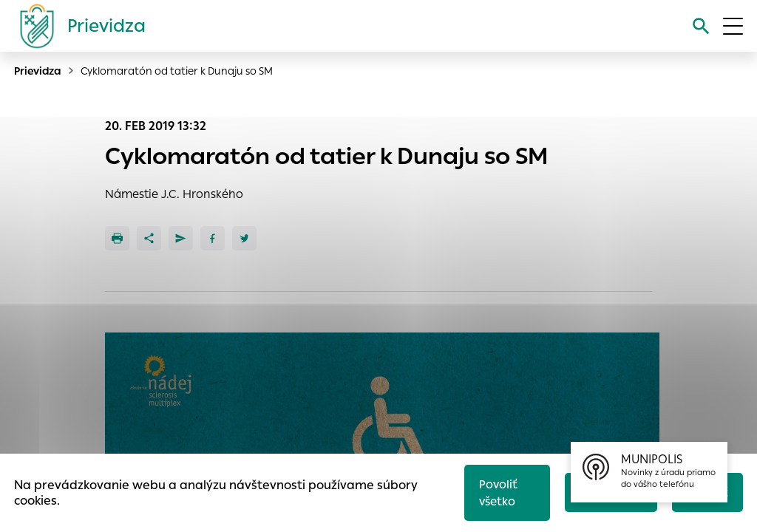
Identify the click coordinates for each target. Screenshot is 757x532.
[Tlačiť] (117, 238)
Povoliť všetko (498, 493)
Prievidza (38, 71)
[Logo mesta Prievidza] (77, 26)
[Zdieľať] (149, 238)
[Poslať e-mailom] (181, 238)
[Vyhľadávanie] (701, 26)
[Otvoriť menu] (733, 26)
